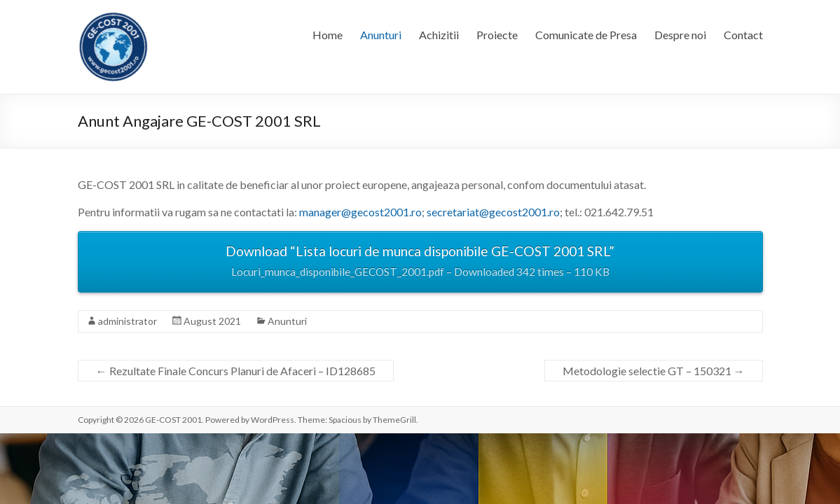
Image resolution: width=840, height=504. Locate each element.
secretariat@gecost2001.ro (493, 212)
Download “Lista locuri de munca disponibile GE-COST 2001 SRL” (420, 262)
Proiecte (497, 35)
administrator (128, 321)
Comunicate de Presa (586, 35)
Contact (743, 35)
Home (328, 35)
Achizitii (439, 35)
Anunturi (381, 35)
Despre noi (680, 35)
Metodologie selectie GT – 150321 (654, 371)
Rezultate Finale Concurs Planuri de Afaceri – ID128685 (236, 371)
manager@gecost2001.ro (360, 212)
